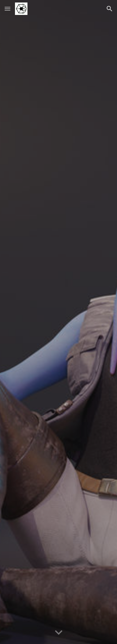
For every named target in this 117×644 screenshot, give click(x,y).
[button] (7, 9)
